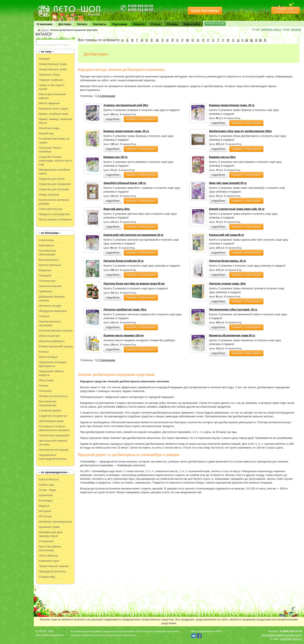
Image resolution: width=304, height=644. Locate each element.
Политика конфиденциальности (282, 635)
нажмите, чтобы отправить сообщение (285, 10)
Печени (44, 386)
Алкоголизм (46, 240)
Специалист (47, 541)
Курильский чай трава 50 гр (226, 235)
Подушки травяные (51, 80)
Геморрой (45, 276)
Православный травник (54, 566)
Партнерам (120, 24)
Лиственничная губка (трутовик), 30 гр (233, 310)
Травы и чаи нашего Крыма (52, 87)
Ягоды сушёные (49, 195)
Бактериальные (49, 260)
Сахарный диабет (50, 410)
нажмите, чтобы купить (141, 119)
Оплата (82, 24)
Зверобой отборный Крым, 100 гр (125, 183)
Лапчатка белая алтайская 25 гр (123, 261)
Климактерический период (56, 346)
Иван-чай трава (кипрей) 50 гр (228, 183)
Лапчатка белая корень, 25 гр (227, 261)
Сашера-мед (47, 577)
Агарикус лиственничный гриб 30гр (126, 105)
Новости (139, 24)
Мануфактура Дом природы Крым (51, 534)
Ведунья (44, 506)
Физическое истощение (54, 450)
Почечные (45, 391)
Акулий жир (46, 133)
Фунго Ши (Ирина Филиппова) (50, 548)
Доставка (65, 24)
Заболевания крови (51, 421)
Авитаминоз (46, 245)
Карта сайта (192, 24)
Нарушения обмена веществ (51, 373)
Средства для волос (52, 179)
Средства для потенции (54, 189)
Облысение (46, 380)
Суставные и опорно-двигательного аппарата (54, 428)
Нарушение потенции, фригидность (53, 364)
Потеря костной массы (53, 396)
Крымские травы (49, 527)
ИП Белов (45, 516)
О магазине (45, 24)
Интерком (45, 511)
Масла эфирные (49, 103)
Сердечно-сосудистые (53, 416)
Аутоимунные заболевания (47, 253)
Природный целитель (52, 571)
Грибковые (46, 291)
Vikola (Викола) (48, 556)
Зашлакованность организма (50, 323)
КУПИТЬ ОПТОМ (215, 24)
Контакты (100, 24)
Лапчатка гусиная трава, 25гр (227, 284)
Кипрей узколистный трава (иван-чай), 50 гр (237, 209)
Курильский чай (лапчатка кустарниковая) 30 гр (133, 235)
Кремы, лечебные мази (54, 114)
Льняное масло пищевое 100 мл (124, 335)
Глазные (44, 316)
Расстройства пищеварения (48, 403)
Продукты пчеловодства (54, 214)
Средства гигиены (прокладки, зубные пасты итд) (56, 161)
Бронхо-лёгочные (50, 265)
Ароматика (46, 495)
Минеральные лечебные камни (54, 172)
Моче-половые (48, 357)
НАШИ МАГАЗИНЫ (205, 11)
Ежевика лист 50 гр (115, 157)
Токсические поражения (54, 435)
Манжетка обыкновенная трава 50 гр (232, 335)
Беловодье (46, 501)
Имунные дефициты (52, 341)
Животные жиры (49, 128)
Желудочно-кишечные (53, 311)
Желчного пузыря (50, 306)
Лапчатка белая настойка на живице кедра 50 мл (134, 284)
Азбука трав (46, 485)
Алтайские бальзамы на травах (54, 141)
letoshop (296, 30)
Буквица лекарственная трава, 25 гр (232, 105)
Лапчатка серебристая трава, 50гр (125, 310)
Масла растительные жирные (52, 96)
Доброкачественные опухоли (52, 298)
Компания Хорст (49, 561)
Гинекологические (50, 286)
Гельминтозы (47, 281)
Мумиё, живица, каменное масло (56, 121)
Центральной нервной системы (53, 443)
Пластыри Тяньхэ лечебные (50, 150)
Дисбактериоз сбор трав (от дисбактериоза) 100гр (240, 131)
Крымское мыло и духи (54, 108)
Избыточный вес (49, 336)
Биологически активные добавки (54, 202)
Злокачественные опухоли (56, 331)
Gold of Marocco (49, 479)
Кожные (44, 352)
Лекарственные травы (53, 64)
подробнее (113, 119)
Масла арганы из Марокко (56, 219)
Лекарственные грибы (53, 69)
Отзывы (172, 24)
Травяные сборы (50, 75)
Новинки (44, 59)
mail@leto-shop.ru (271, 30)
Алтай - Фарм (47, 490)
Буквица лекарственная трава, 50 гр (126, 131)
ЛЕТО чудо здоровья (48, 6)
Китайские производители (55, 522)
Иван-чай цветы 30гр (117, 209)
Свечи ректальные (51, 209)
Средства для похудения (55, 184)
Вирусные (45, 270)
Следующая (108, 96)
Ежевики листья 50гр (222, 157)
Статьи (156, 24)
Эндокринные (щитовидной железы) (53, 457)
